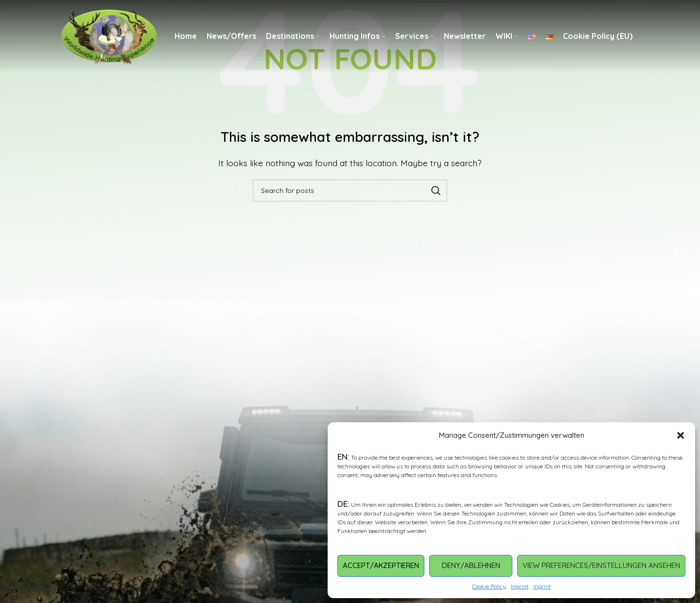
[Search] (350, 190)
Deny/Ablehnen (471, 565)
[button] (681, 435)
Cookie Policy (489, 586)
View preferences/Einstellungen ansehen (601, 565)
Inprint (520, 586)
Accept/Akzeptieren (381, 565)
